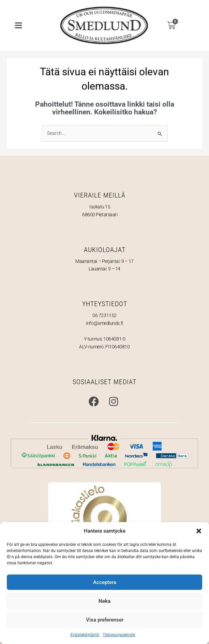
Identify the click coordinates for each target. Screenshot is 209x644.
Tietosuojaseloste (119, 635)
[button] (199, 531)
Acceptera (105, 582)
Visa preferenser (105, 620)
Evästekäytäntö (85, 635)
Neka (104, 601)
